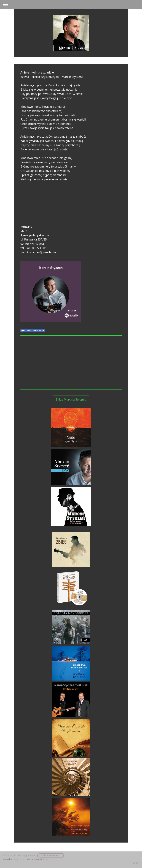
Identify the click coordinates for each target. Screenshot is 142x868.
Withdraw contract (51, 855)
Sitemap (32, 855)
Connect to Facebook (33, 330)
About (6, 855)
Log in (136, 863)
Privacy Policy (18, 855)
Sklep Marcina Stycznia (71, 399)
